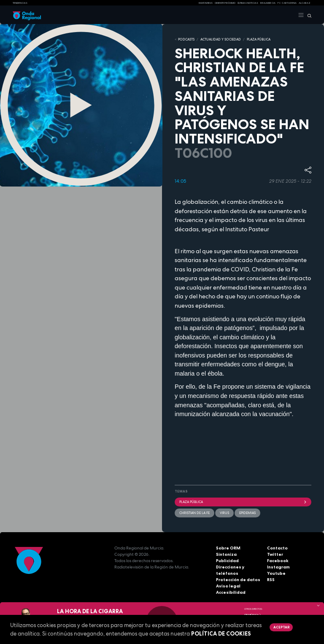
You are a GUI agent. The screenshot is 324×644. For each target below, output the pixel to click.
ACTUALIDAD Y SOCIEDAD (221, 39)
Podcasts (186, 39)
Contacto (277, 548)
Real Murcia (268, 3)
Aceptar (281, 627)
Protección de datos (238, 580)
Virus (224, 513)
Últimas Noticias (248, 3)
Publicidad (227, 561)
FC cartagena (287, 3)
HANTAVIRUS (206, 3)
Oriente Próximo (225, 3)
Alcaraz (305, 3)
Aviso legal (228, 586)
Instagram (278, 567)
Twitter (275, 554)
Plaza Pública (243, 502)
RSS (271, 580)
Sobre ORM (228, 548)
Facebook (278, 561)
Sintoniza (226, 554)
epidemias (247, 513)
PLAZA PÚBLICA (259, 39)
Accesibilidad (231, 592)
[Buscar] (308, 15)
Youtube (276, 573)
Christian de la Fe (194, 513)
